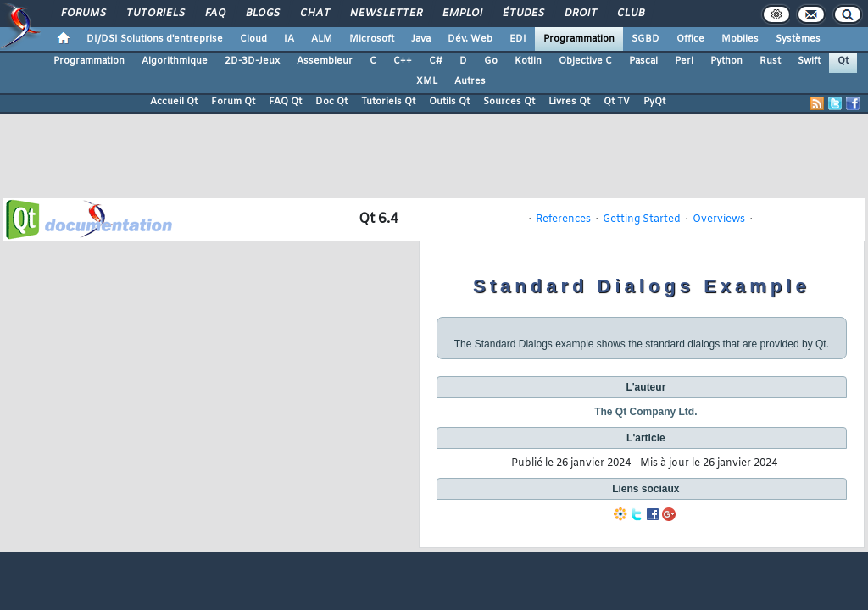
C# (436, 61)
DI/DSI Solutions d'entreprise (155, 39)
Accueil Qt (174, 102)
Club (630, 14)
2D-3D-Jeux (252, 61)
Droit (580, 14)
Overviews (719, 219)
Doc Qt (331, 102)
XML (427, 81)
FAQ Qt (285, 102)
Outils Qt (449, 102)
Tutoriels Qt (388, 102)
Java (421, 39)
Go (491, 61)
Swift (809, 61)
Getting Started (642, 219)
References (563, 219)
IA (289, 39)
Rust (770, 61)
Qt (843, 61)
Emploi (462, 14)
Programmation (579, 39)
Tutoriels (155, 14)
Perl (684, 61)
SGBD (645, 39)
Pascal (643, 61)
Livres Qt (569, 102)
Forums (83, 14)
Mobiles (740, 39)
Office (690, 39)
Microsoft (372, 39)
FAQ (214, 14)
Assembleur (325, 61)
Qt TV (617, 102)
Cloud (253, 39)
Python (726, 61)
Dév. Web (470, 39)
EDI (518, 39)
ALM (322, 39)
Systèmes (798, 39)
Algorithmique (175, 61)
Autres (470, 81)
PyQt (654, 102)
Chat (314, 14)
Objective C (585, 61)
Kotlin (528, 61)
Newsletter (385, 14)
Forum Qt (233, 102)
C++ (403, 61)
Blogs (262, 14)
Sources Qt (509, 102)
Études (523, 14)
